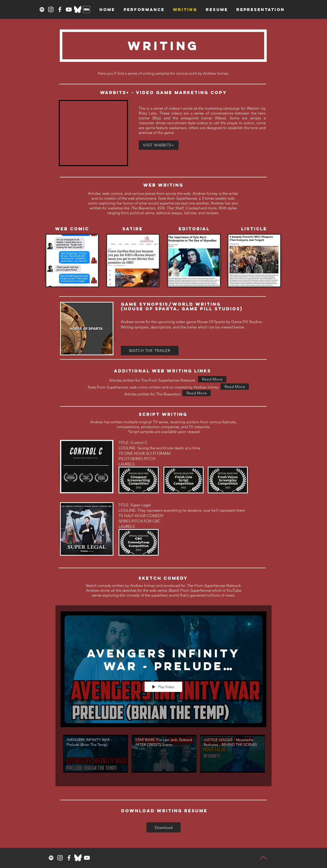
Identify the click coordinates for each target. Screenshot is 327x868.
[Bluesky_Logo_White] (78, 9)
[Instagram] (51, 9)
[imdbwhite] (87, 9)
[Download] (163, 827)
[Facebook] (60, 9)
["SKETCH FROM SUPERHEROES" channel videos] (163, 757)
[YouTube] (69, 9)
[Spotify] (42, 9)
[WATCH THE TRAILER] (150, 351)
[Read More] (212, 379)
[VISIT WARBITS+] (159, 145)
